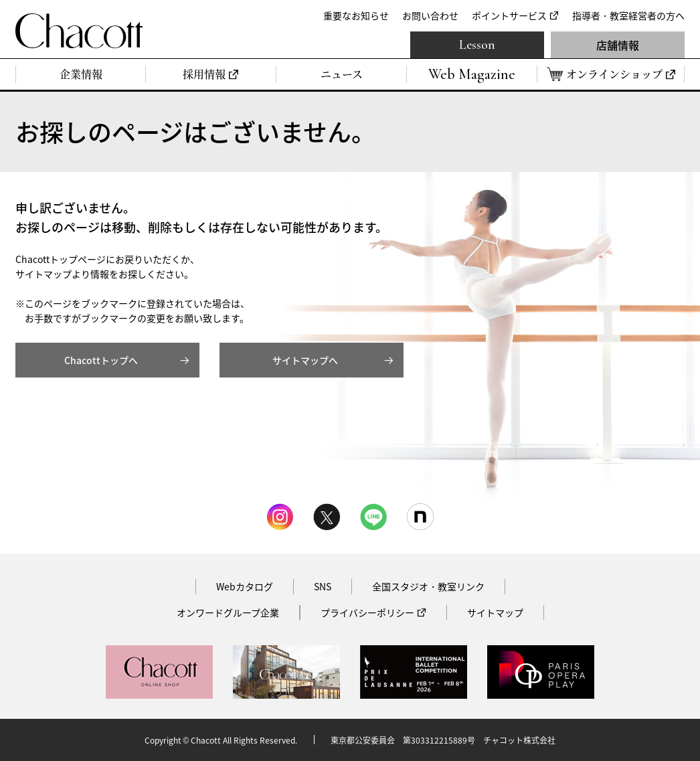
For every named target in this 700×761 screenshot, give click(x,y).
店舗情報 (618, 45)
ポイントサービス (509, 15)
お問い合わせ (430, 15)
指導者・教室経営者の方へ (628, 15)
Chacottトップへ (101, 360)
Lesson (477, 45)
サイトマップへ (305, 360)
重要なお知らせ (356, 15)
